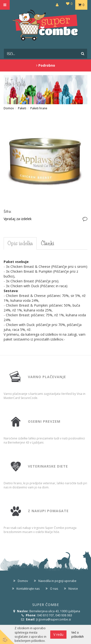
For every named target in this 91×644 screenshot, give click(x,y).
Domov (9, 108)
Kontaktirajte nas (28, 589)
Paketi (22, 108)
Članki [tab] (48, 243)
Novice (73, 589)
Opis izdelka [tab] (20, 243)
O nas (54, 589)
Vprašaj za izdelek (18, 219)
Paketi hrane (39, 108)
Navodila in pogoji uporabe (57, 581)
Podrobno (46, 65)
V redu (58, 634)
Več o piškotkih (78, 635)
